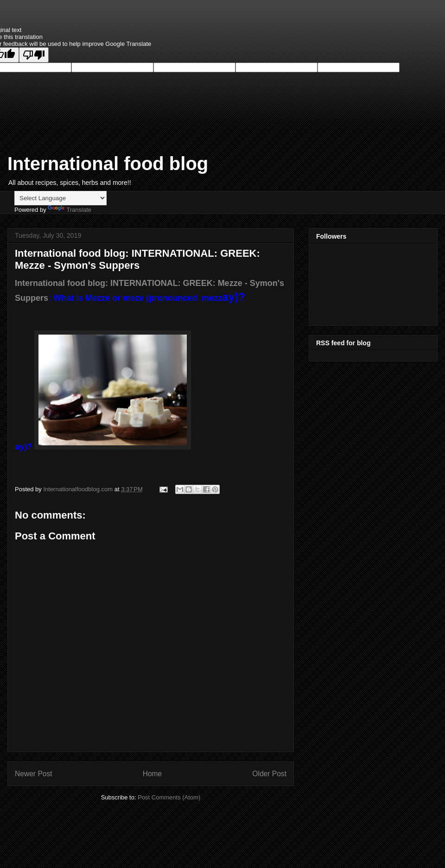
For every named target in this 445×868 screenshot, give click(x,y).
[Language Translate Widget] (60, 198)
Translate (70, 210)
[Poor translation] (34, 55)
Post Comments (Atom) (169, 797)
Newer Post (34, 774)
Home (153, 774)
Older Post (269, 774)
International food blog (108, 164)
